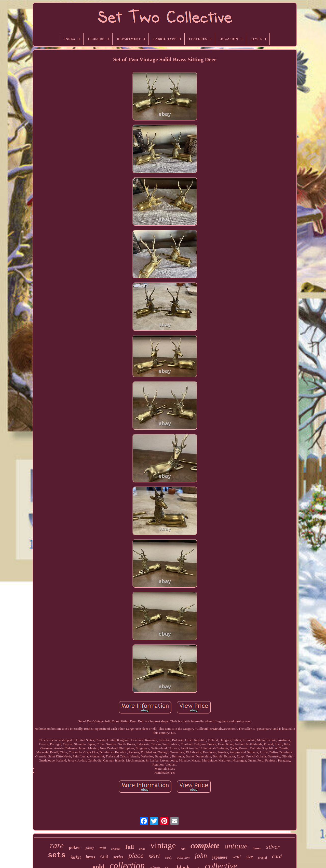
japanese (220, 857)
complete (205, 846)
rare (57, 845)
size (249, 857)
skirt (154, 856)
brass (91, 857)
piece (136, 855)
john (201, 856)
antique (236, 846)
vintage (163, 845)
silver (273, 847)
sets (57, 855)
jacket (76, 857)
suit (104, 857)
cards (168, 858)
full (130, 847)
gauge (90, 848)
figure (257, 848)
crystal (262, 857)
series (118, 857)
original (116, 849)
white (142, 849)
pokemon (183, 857)
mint (103, 848)
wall (236, 857)
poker (74, 847)
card (277, 856)
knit (183, 849)
